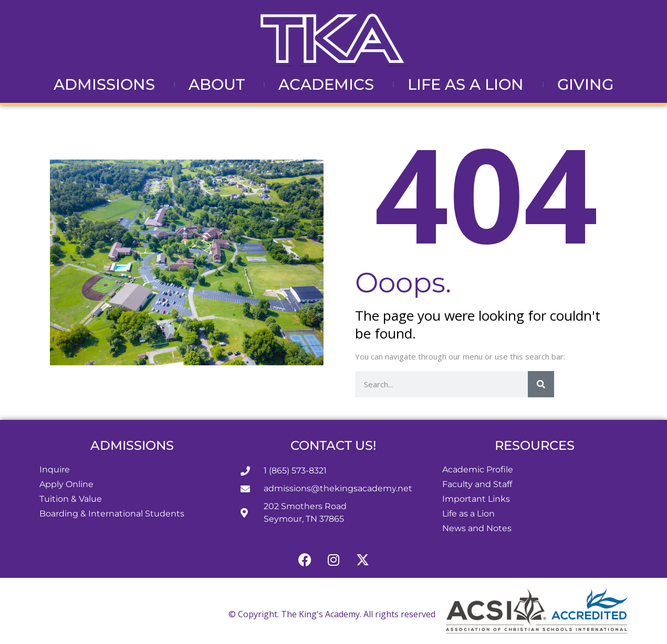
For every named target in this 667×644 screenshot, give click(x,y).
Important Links (476, 499)
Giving (585, 85)
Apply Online (66, 484)
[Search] (541, 384)
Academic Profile (478, 469)
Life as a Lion (468, 85)
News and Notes (477, 528)
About (219, 85)
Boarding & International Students (112, 514)
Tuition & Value (71, 499)
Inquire (55, 469)
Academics (329, 85)
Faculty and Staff (477, 484)
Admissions (107, 85)
